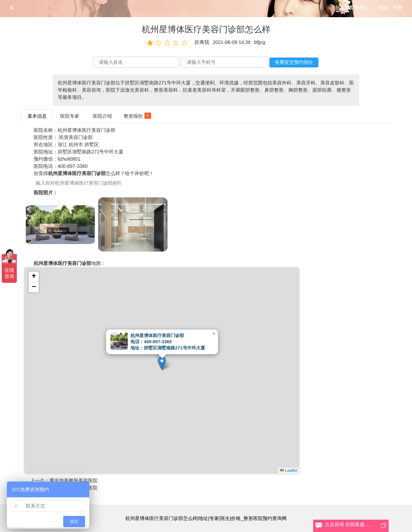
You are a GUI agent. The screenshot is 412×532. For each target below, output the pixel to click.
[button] (162, 363)
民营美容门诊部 (76, 137)
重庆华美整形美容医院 (73, 481)
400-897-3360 (73, 166)
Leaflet (289, 471)
